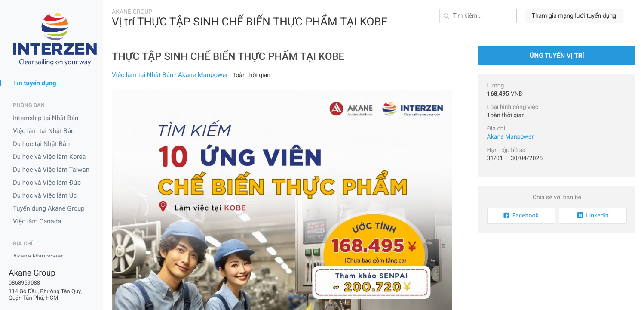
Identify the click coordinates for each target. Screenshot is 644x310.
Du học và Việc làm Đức (47, 183)
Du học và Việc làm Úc (45, 195)
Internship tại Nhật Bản (46, 118)
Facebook (521, 216)
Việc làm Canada (37, 221)
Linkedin (593, 216)
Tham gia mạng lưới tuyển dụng (574, 16)
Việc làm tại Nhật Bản (44, 131)
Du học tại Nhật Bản (41, 144)
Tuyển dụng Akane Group (49, 208)
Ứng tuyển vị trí (557, 56)
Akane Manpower (38, 256)
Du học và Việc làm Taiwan (51, 170)
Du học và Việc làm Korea (49, 157)
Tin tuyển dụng (35, 83)
